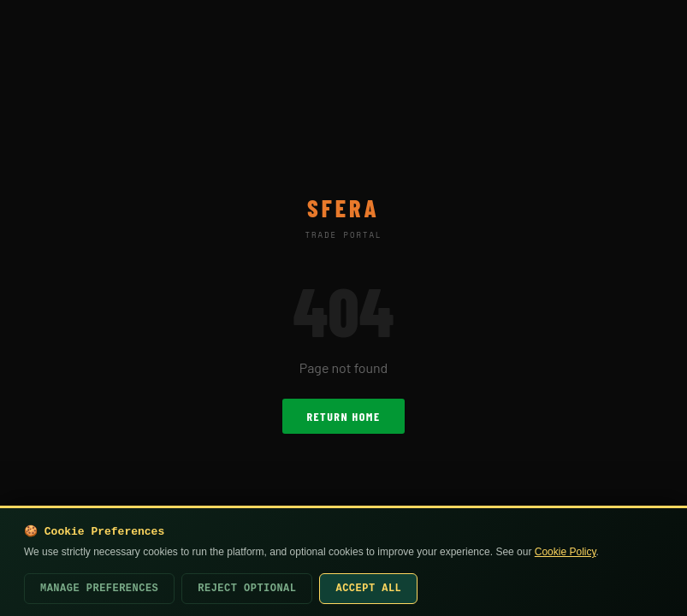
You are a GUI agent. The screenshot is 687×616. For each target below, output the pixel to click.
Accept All (368, 589)
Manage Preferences (99, 589)
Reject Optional (247, 589)
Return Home (343, 416)
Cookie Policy (566, 552)
